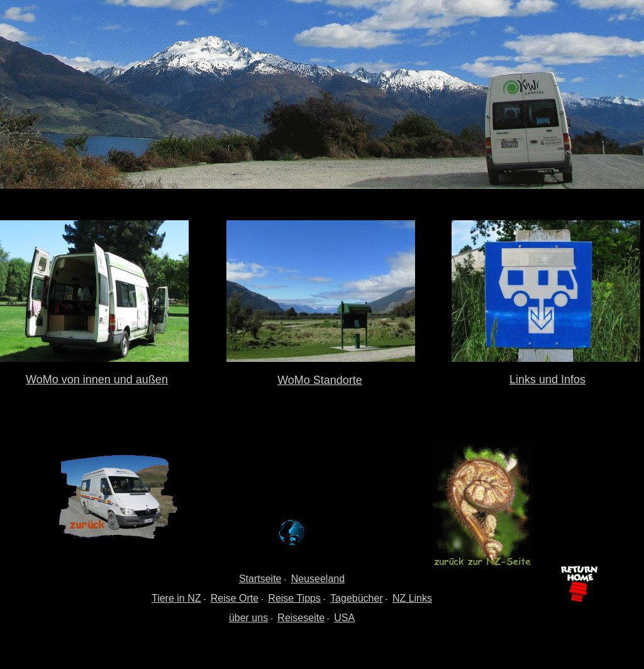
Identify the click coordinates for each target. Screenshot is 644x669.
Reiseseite (301, 618)
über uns (248, 618)
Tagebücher (357, 598)
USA (344, 618)
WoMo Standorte (320, 380)
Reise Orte (235, 598)
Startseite (260, 579)
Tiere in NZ (176, 598)
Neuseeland (318, 579)
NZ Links (412, 598)
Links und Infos (547, 379)
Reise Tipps (294, 598)
